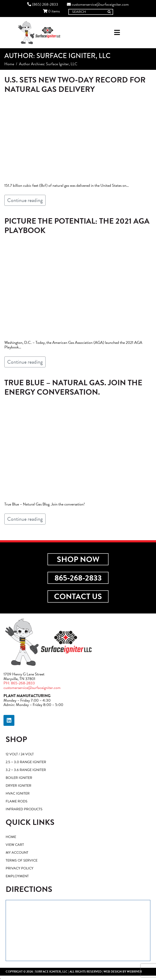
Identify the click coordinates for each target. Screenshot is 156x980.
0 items (51, 11)
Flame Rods (17, 801)
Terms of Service (22, 860)
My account (17, 853)
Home (11, 837)
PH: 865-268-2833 (19, 683)
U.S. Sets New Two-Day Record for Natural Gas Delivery (75, 84)
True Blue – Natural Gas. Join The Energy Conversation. (73, 387)
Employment (17, 876)
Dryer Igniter (19, 786)
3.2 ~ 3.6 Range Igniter (26, 770)
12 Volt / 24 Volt (20, 754)
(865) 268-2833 (43, 4)
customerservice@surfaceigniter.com (98, 4)
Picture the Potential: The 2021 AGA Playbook (77, 226)
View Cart (15, 845)
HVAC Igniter (18, 793)
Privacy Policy (19, 868)
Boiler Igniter (19, 778)
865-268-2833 (78, 578)
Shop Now (78, 559)
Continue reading (25, 200)
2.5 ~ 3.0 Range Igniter (26, 762)
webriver (134, 972)
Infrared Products (24, 809)
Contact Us (78, 596)
